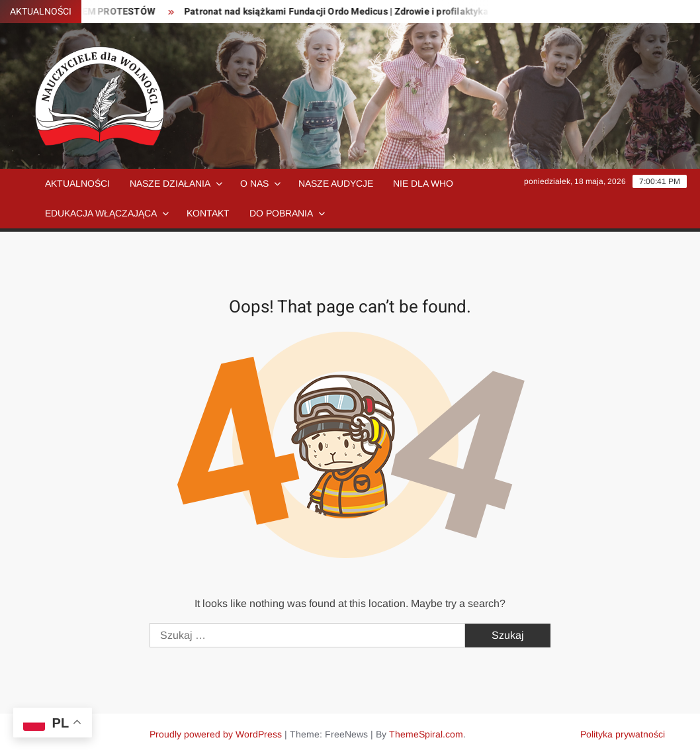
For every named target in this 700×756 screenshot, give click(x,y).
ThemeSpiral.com (426, 734)
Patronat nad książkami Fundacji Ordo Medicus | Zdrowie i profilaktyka (342, 12)
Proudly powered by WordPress (216, 734)
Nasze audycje (336, 183)
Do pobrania (281, 213)
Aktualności (77, 183)
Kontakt (208, 213)
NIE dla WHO (423, 183)
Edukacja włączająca (101, 213)
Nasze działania (170, 183)
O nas (254, 183)
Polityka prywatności (623, 734)
